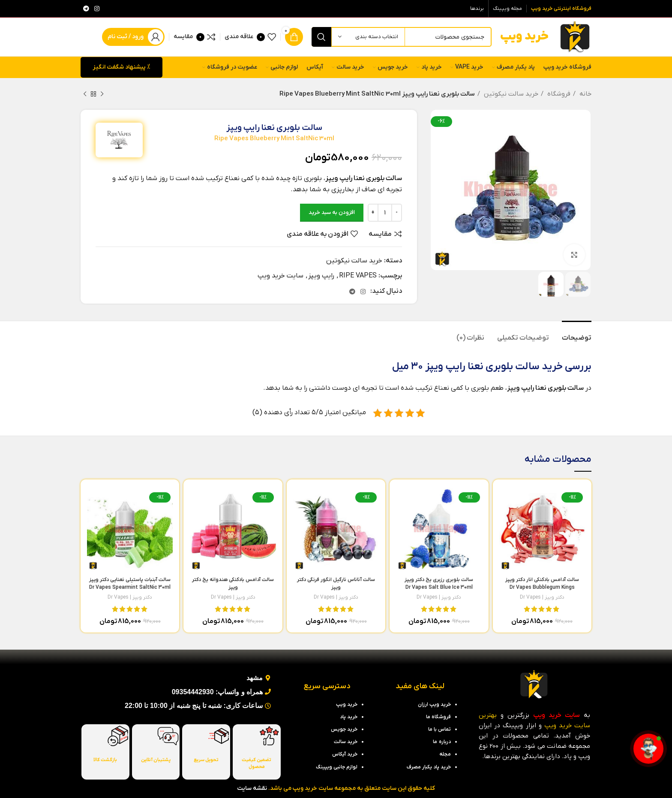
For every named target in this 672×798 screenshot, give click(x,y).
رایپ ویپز (321, 276)
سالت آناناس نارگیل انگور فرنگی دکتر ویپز (336, 587)
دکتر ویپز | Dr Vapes (542, 597)
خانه (585, 94)
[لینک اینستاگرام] (97, 9)
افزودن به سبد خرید (332, 212)
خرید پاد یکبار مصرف (429, 767)
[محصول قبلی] (102, 94)
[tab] (577, 334)
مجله (445, 754)
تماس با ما (439, 729)
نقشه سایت (252, 788)
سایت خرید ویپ (280, 276)
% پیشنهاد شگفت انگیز (121, 67)
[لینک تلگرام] (86, 9)
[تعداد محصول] (385, 213)
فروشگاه (558, 94)
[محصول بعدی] (85, 94)
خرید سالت (539, 367)
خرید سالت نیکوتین (510, 94)
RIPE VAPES (358, 276)
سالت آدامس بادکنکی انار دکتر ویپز (542, 587)
